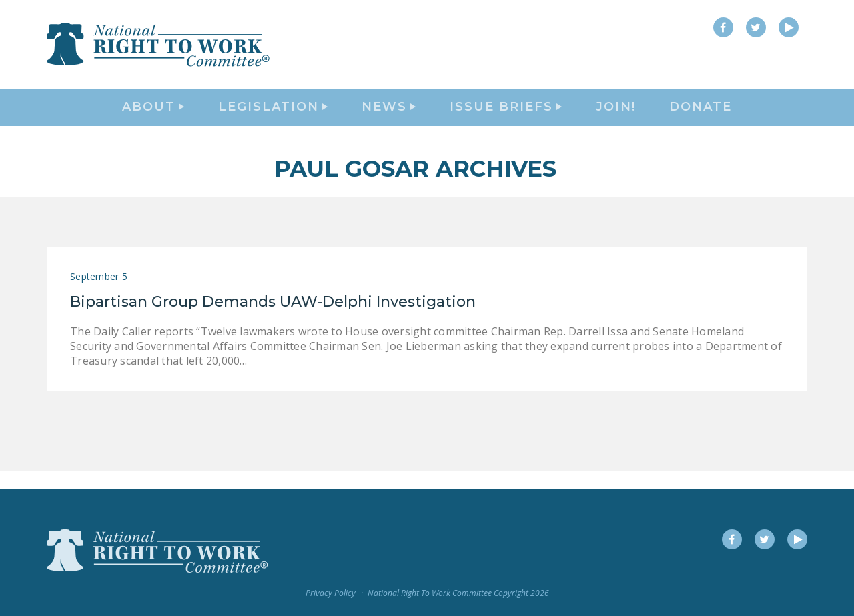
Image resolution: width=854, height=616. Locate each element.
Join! (616, 117)
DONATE (701, 117)
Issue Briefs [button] (506, 117)
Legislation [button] (273, 117)
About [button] (153, 117)
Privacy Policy (331, 594)
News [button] (389, 117)
